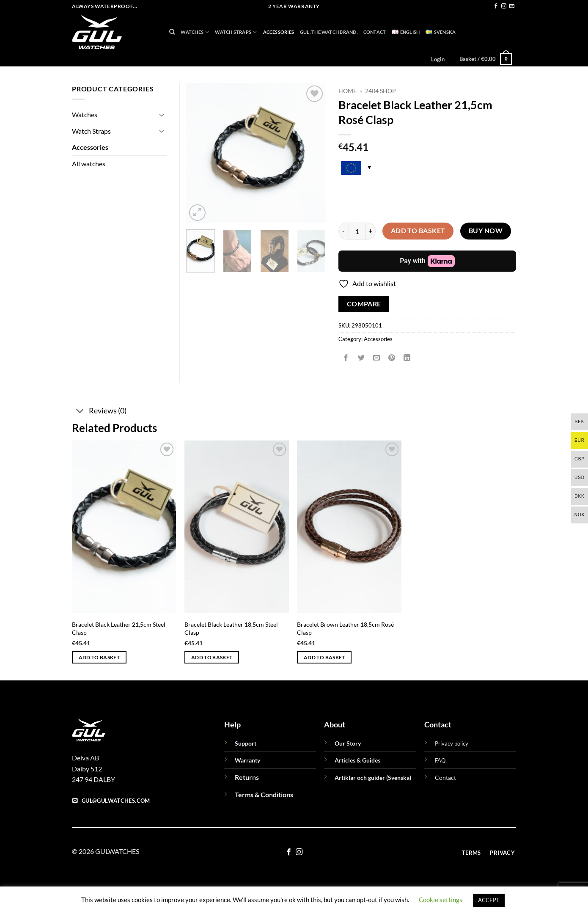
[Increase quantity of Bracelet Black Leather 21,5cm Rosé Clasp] (371, 231)
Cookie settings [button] (441, 900)
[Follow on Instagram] (504, 6)
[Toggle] (162, 115)
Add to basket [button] (99, 657)
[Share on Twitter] (361, 358)
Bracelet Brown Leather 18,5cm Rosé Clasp (345, 628)
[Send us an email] (512, 6)
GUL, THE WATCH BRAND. (329, 32)
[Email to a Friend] (377, 358)
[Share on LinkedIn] (407, 358)
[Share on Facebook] (346, 358)
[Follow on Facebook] (496, 6)
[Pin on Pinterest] (392, 358)
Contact (375, 32)
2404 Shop (381, 91)
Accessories (279, 32)
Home (348, 91)
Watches (195, 32)
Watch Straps (236, 32)
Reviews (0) (99, 412)
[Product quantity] (357, 231)
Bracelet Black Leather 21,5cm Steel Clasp (119, 628)
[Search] (172, 32)
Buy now (486, 231)
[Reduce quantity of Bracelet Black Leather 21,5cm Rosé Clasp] (343, 231)
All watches (89, 164)
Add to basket (418, 231)
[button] (438, 59)
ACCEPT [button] (489, 900)
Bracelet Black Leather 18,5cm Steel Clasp (231, 628)
